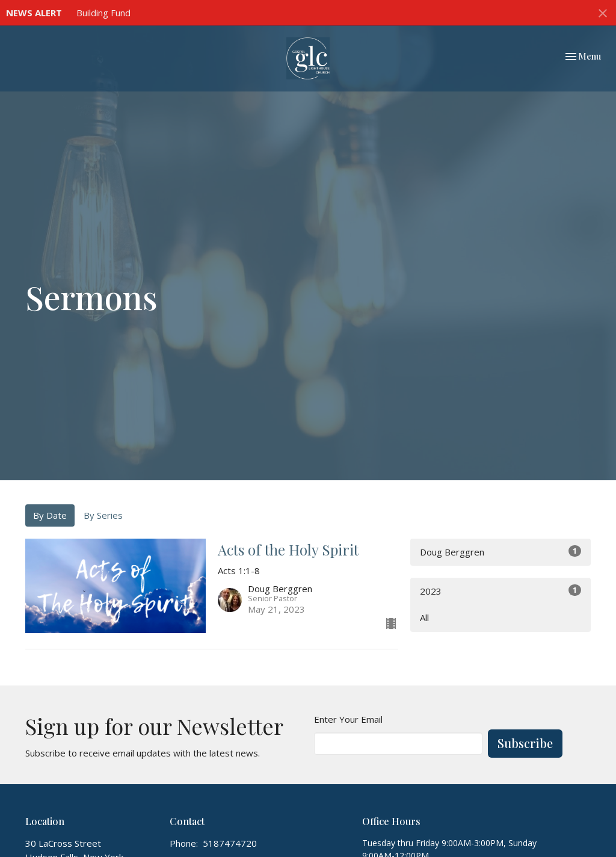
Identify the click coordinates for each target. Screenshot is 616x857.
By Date (50, 515)
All (424, 617)
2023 (500, 591)
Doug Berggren (500, 552)
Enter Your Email (348, 719)
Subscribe (525, 743)
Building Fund (103, 13)
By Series (103, 515)
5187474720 (230, 843)
